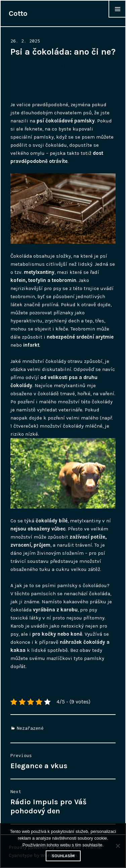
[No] (118, 846)
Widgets (117, 17)
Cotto (18, 13)
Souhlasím (63, 856)
